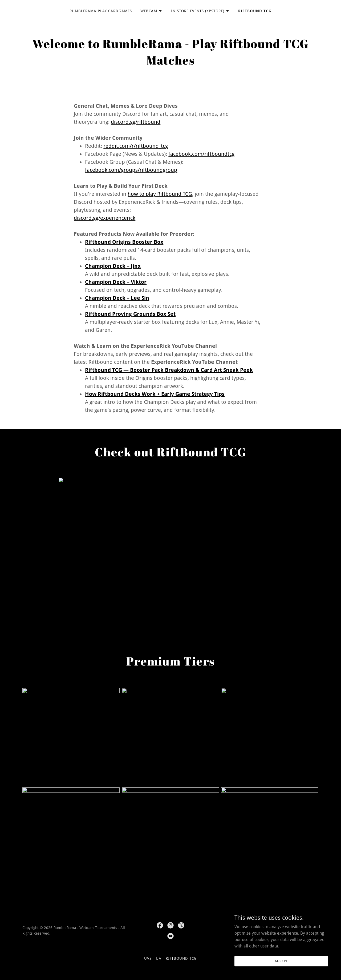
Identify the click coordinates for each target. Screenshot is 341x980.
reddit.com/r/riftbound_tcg (136, 146)
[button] (151, 11)
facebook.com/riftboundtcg (201, 154)
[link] (160, 925)
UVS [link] (148, 958)
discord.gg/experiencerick (105, 218)
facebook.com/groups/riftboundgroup (131, 170)
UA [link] (159, 958)
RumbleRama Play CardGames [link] (101, 11)
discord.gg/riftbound (136, 122)
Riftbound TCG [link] (255, 11)
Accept (281, 961)
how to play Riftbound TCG (160, 194)
